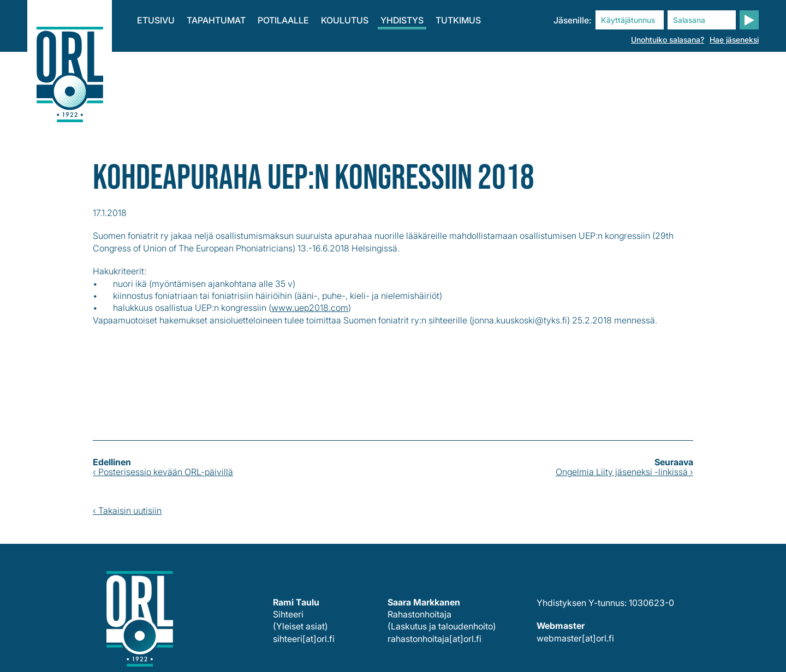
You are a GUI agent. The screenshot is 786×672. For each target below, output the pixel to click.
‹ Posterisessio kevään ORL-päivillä (163, 472)
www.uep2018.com (310, 308)
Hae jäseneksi (734, 40)
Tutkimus (458, 20)
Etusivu (156, 20)
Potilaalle (283, 20)
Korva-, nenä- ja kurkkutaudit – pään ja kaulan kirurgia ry (70, 65)
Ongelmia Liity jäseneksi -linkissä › (624, 472)
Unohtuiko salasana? (668, 40)
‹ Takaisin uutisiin (127, 511)
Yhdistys (402, 20)
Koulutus (345, 20)
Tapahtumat (216, 20)
